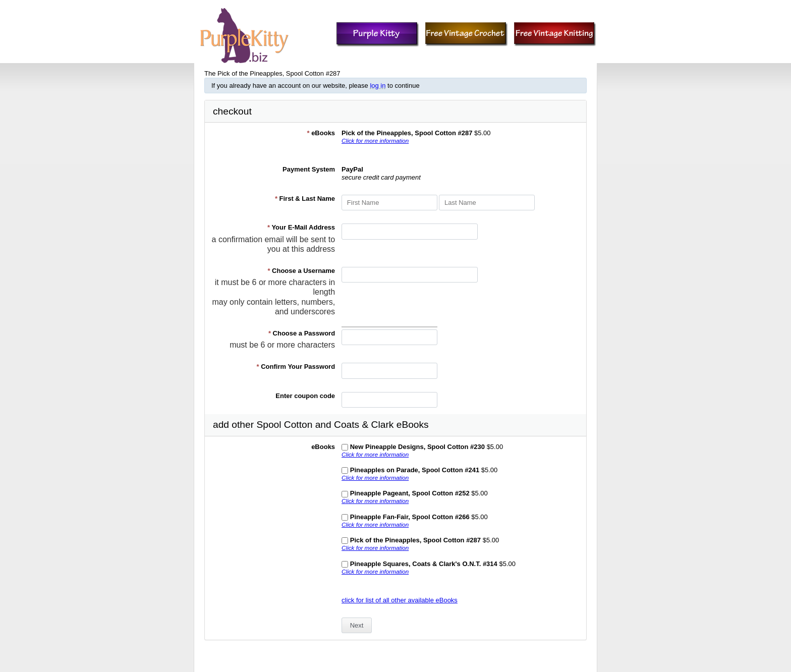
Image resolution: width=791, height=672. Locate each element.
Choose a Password (302, 333)
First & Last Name (305, 199)
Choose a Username (301, 271)
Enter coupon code (305, 396)
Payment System (309, 169)
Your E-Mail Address (301, 227)
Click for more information (375, 141)
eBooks (321, 133)
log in (378, 86)
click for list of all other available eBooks (400, 600)
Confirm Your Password (296, 367)
